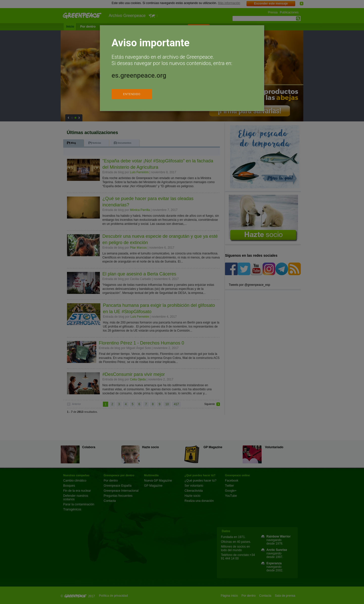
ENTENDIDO (132, 94)
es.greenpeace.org (139, 75)
